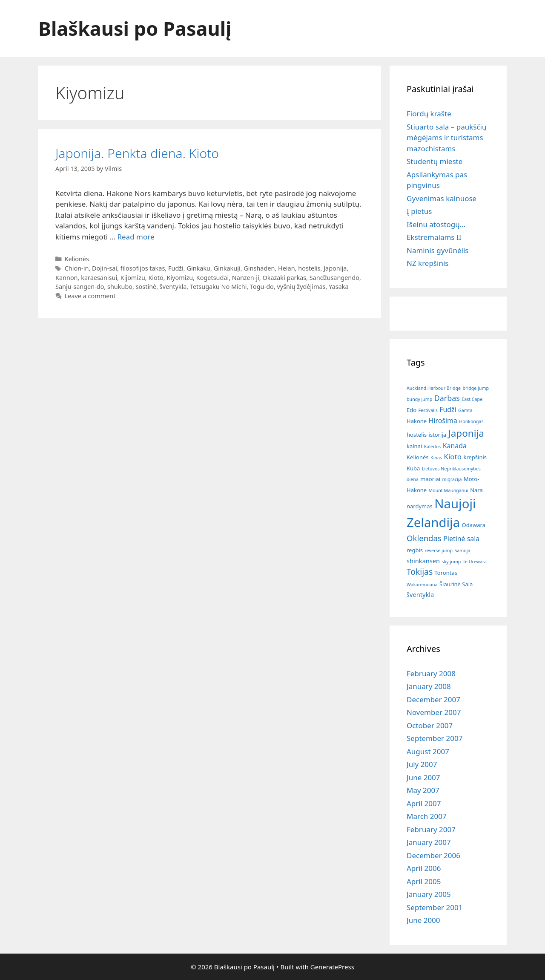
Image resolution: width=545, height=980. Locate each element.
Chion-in (77, 268)
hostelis (309, 268)
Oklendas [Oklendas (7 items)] (424, 538)
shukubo (120, 287)
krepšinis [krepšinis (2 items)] (475, 457)
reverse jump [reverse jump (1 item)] (439, 551)
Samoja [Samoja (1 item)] (462, 551)
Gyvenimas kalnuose (442, 198)
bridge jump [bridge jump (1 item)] (476, 388)
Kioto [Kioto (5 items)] (453, 457)
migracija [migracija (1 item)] (452, 479)
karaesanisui (99, 278)
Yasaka (338, 287)
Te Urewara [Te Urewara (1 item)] (475, 562)
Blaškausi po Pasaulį (135, 28)
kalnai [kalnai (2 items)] (414, 446)
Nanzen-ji (246, 278)
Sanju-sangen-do (80, 287)
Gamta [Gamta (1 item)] (465, 410)
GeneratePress (332, 967)
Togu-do (262, 287)
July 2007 (422, 764)
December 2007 (433, 699)
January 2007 (429, 842)
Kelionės (77, 259)
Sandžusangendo (334, 278)
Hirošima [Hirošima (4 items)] (443, 421)
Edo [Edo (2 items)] (412, 410)
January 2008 (429, 686)
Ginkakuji (227, 268)
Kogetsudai (212, 278)
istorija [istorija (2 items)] (438, 435)
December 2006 (433, 855)
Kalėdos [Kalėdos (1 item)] (432, 447)
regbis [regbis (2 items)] (415, 550)
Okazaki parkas (284, 278)
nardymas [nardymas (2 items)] (420, 506)
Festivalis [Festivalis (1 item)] (428, 410)
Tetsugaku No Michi (218, 287)
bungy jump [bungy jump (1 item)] (419, 399)
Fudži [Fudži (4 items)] (448, 409)
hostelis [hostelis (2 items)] (417, 435)
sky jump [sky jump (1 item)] (452, 562)
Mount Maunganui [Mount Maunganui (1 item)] (449, 490)
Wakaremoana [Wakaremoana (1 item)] (422, 585)
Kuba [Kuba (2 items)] (413, 468)
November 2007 (434, 712)
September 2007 (435, 738)
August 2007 (428, 751)
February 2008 (431, 673)
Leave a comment (90, 296)
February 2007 (431, 829)
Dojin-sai (105, 268)
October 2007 (430, 725)
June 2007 (423, 777)
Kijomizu (133, 278)
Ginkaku (198, 268)
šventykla (173, 287)
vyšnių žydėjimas (301, 287)
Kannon (67, 278)
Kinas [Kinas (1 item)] (436, 458)
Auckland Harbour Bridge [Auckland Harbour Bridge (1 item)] (434, 388)
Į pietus (419, 211)
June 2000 (423, 920)
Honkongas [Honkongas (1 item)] (471, 421)
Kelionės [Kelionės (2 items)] (418, 457)
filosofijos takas (143, 268)
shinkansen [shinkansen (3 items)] (423, 561)
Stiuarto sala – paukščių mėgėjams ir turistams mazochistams (446, 138)
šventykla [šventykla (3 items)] (420, 594)
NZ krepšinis (427, 263)
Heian (287, 268)
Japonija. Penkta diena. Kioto (137, 153)
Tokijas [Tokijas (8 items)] (420, 572)
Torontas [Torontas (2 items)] (446, 573)
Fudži (176, 268)
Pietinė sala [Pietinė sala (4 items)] (461, 539)
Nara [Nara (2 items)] (476, 490)
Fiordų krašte (429, 114)
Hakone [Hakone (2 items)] (417, 421)
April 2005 (424, 881)
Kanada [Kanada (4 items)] (455, 446)
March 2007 (427, 816)
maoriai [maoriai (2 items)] (430, 479)
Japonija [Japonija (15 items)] (466, 433)
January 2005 (429, 894)
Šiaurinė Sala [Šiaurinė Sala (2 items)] (456, 584)
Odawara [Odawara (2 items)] (474, 525)
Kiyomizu (180, 278)
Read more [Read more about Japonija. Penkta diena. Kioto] (136, 237)
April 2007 (424, 803)
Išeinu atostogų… (436, 224)
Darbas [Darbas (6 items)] (447, 398)
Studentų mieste (435, 161)
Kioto (156, 278)
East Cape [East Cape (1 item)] (472, 399)
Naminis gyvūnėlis (437, 250)
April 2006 (424, 868)
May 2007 (423, 790)
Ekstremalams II (434, 237)
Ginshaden (259, 268)
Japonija (335, 268)
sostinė (146, 287)
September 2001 (435, 907)
